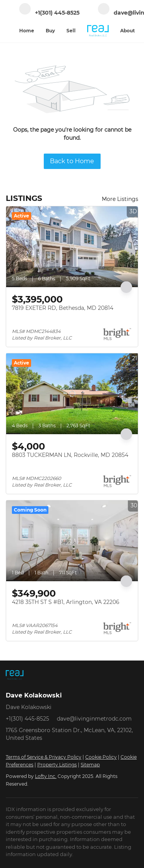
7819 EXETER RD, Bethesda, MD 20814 (63, 308)
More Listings (120, 199)
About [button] (127, 31)
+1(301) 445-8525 (27, 719)
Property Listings (57, 765)
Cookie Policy (101, 757)
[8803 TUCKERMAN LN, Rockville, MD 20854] (72, 394)
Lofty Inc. (46, 776)
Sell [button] (71, 31)
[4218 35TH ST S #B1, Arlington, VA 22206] (72, 541)
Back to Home (72, 161)
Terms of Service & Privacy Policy (44, 757)
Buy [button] (50, 31)
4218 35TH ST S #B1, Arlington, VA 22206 (66, 602)
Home (27, 31)
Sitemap (90, 765)
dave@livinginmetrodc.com (94, 719)
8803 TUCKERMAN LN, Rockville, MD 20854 (70, 455)
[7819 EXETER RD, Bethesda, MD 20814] (72, 247)
